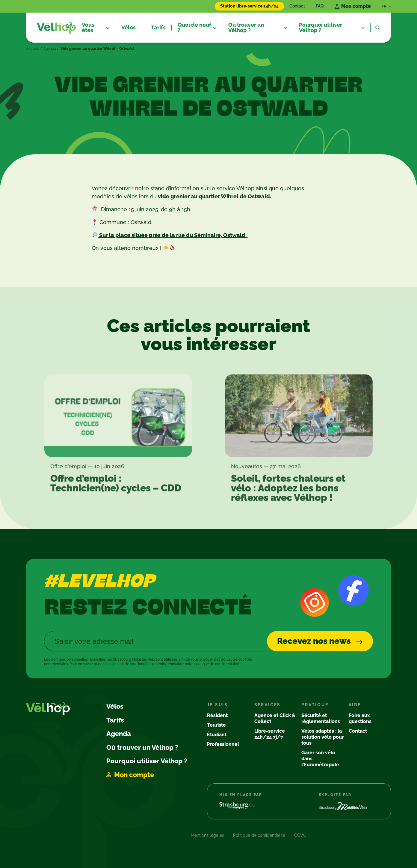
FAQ (320, 6)
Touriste (216, 725)
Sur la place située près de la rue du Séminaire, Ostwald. (173, 235)
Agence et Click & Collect (275, 718)
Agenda (50, 49)
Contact (297, 6)
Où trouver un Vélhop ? (142, 747)
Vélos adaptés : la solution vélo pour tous (322, 737)
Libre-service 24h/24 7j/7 (270, 734)
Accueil (32, 49)
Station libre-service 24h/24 (249, 6)
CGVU (300, 835)
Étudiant (217, 735)
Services (268, 705)
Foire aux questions (360, 718)
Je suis (217, 705)
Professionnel (223, 744)
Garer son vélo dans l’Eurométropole (320, 759)
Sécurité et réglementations (321, 718)
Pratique (315, 705)
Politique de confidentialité (259, 835)
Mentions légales (207, 835)
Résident (217, 715)
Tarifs (115, 720)
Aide (355, 705)
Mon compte (134, 775)
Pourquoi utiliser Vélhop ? (147, 761)
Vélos (115, 706)
